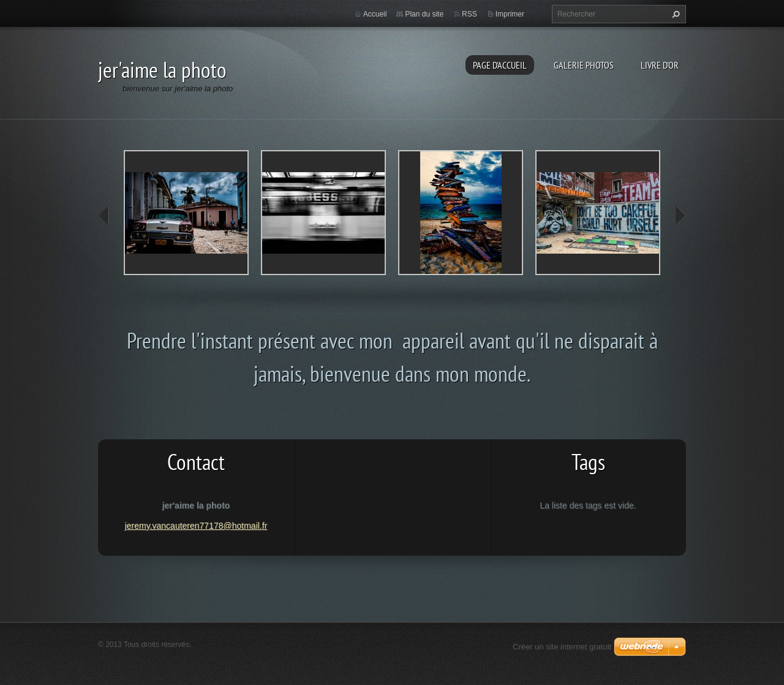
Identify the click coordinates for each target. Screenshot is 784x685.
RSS (469, 14)
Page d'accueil (500, 65)
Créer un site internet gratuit (562, 647)
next (680, 216)
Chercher (674, 14)
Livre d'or (660, 65)
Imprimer (510, 14)
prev (104, 216)
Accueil (375, 14)
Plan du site (424, 14)
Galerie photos (584, 65)
